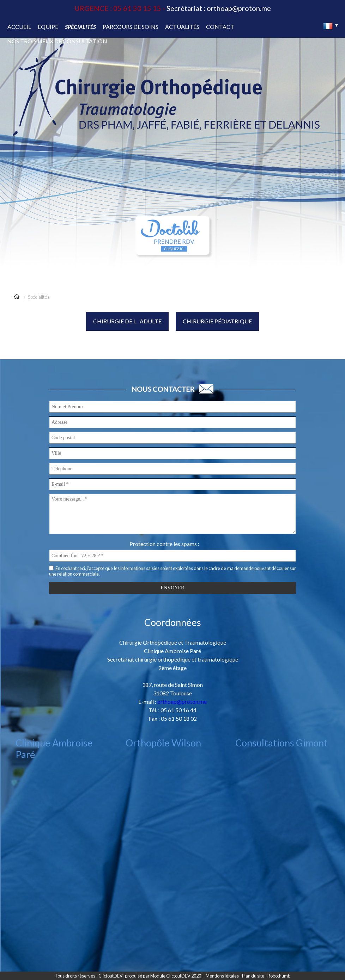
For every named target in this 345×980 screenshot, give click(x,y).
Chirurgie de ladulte (127, 321)
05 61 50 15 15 (137, 8)
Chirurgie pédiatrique (217, 321)
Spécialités (39, 297)
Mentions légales (222, 976)
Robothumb (279, 976)
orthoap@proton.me (239, 8)
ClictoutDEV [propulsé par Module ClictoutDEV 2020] (150, 976)
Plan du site (253, 976)
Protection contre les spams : (164, 544)
